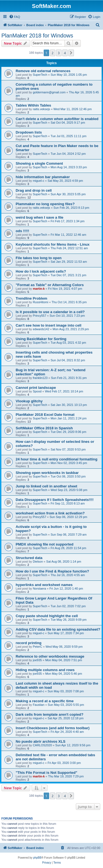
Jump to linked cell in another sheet (46, 486)
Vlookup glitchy (29, 401)
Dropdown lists (29, 132)
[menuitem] (15, 17)
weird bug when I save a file (40, 217)
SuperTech (40, 75)
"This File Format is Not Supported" (46, 773)
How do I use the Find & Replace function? (52, 571)
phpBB (37, 858)
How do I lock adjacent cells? (41, 271)
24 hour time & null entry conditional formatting (56, 459)
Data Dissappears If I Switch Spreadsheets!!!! (55, 500)
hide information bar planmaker (43, 177)
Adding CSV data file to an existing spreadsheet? (58, 629)
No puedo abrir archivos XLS (41, 741)
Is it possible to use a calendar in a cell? (50, 312)
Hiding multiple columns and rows (45, 670)
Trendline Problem (31, 298)
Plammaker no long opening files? (45, 204)
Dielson (38, 562)
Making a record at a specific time (45, 701)
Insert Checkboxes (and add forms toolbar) (53, 728)
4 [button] (65, 53)
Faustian (38, 705)
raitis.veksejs (41, 109)
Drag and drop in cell (34, 190)
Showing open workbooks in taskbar (47, 473)
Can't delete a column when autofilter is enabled (57, 119)
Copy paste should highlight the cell (47, 616)
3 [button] (59, 53)
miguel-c (38, 181)
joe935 (37, 660)
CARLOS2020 (42, 745)
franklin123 (40, 378)
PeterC (37, 647)
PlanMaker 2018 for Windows (37, 36)
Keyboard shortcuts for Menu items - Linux (53, 244)
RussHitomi (40, 302)
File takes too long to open (39, 258)
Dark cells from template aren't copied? (49, 714)
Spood (37, 391)
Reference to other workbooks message (50, 656)
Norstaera (39, 588)
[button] (71, 53)
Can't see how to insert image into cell (48, 325)
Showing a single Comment (39, 163)
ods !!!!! (22, 231)
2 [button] (53, 53)
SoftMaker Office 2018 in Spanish (44, 428)
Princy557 (39, 316)
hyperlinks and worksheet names (44, 585)
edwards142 (41, 329)
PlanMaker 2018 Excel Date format (45, 415)
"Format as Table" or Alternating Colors (50, 285)
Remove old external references (43, 71)
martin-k (39, 289)
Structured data (29, 558)
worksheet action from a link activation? (50, 513)
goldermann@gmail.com (49, 92)
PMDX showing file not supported (44, 544)
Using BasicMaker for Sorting (41, 339)
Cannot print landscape (36, 388)
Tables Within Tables (33, 105)
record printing (29, 643)
